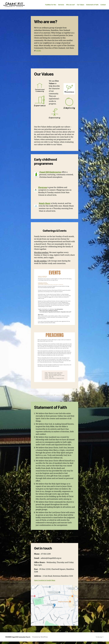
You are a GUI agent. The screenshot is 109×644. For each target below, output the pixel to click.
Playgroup (43, 190)
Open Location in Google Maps (46, 583)
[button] (55, 608)
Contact (103, 6)
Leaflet (76, 628)
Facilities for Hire (51, 6)
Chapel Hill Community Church (22, 639)
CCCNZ (39, 53)
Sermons (61, 6)
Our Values (80, 6)
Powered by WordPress (43, 639)
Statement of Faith (92, 6)
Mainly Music (45, 206)
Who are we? (71, 6)
